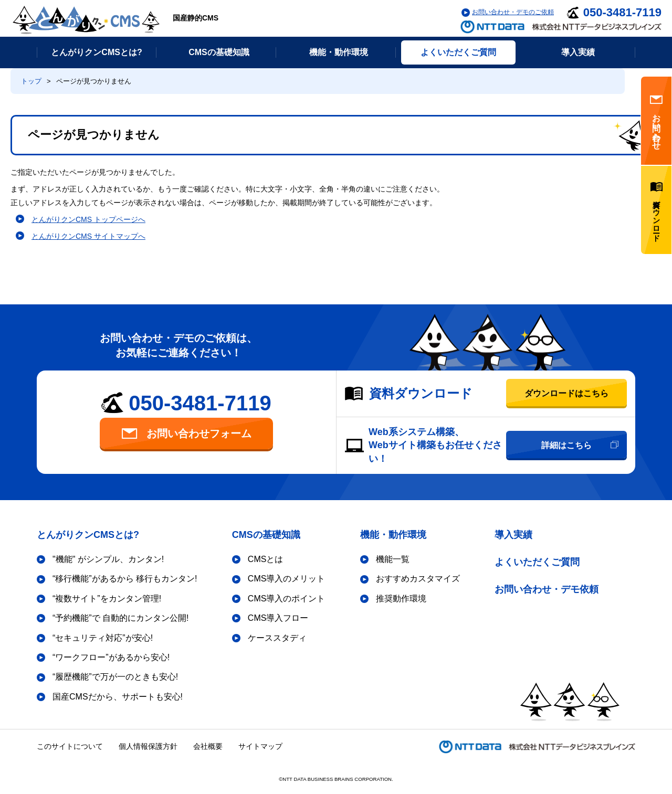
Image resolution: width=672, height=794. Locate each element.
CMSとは (266, 559)
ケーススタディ (277, 638)
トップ (31, 81)
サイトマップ (260, 746)
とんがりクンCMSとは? (88, 535)
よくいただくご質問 (537, 562)
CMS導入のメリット (287, 579)
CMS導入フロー (278, 618)
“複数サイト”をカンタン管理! (107, 599)
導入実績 (513, 535)
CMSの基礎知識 (266, 535)
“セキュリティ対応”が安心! (103, 638)
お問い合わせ (656, 121)
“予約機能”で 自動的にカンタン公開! (121, 618)
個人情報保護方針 (148, 746)
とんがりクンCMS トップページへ (88, 219)
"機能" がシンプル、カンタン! (108, 559)
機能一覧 (393, 559)
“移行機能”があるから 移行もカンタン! (125, 579)
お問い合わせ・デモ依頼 (547, 589)
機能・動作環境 (393, 535)
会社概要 (208, 746)
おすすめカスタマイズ (418, 579)
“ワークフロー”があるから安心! (111, 657)
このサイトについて (70, 746)
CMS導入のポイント (287, 599)
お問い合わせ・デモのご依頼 (513, 12)
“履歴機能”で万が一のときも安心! (115, 677)
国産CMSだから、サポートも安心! (118, 697)
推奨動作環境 (401, 599)
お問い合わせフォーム (187, 433)
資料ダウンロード (656, 210)
